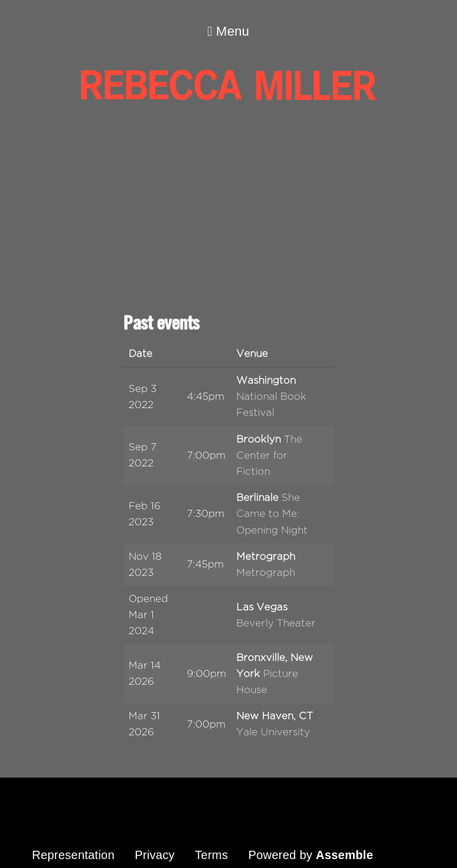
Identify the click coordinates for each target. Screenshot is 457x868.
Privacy (154, 855)
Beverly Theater (276, 623)
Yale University (273, 732)
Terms (212, 855)
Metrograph (266, 573)
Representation (73, 855)
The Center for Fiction (269, 455)
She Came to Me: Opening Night (272, 514)
